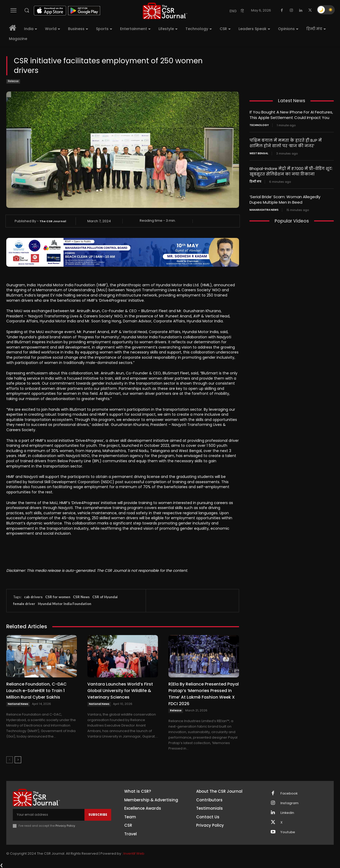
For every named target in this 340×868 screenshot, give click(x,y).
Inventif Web (134, 853)
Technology (259, 125)
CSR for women (58, 597)
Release (13, 81)
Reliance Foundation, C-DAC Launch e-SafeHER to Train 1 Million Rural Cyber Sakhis (36, 691)
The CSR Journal (53, 221)
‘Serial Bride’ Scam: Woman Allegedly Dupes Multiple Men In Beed (285, 199)
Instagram (290, 803)
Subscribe (98, 815)
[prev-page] (10, 760)
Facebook (289, 793)
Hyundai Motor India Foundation (65, 604)
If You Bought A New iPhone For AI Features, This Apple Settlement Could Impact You (291, 115)
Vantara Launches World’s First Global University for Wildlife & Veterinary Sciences (120, 691)
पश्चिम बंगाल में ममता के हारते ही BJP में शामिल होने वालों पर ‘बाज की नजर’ (286, 143)
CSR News (81, 597)
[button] (27, 10)
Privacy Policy (65, 826)
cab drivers (33, 597)
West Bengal (259, 153)
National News (18, 704)
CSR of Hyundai (105, 597)
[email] (49, 815)
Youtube (288, 832)
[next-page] (18, 760)
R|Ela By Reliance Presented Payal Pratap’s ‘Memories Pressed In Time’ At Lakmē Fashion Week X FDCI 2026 (204, 694)
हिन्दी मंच (255, 182)
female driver (24, 604)
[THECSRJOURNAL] (165, 11)
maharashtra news (264, 210)
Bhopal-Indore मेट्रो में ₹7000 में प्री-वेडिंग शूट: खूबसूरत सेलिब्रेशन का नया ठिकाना (291, 171)
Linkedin (287, 813)
